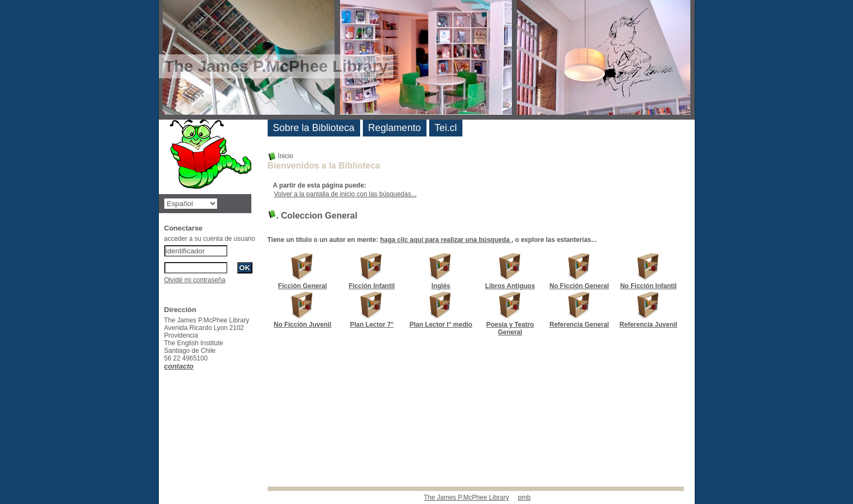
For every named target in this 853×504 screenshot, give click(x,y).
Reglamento (395, 128)
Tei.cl (446, 128)
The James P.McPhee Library (466, 497)
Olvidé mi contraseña (195, 280)
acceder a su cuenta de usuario (210, 239)
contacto (179, 366)
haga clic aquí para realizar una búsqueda (446, 240)
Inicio (280, 156)
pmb (524, 497)
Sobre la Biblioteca (314, 128)
